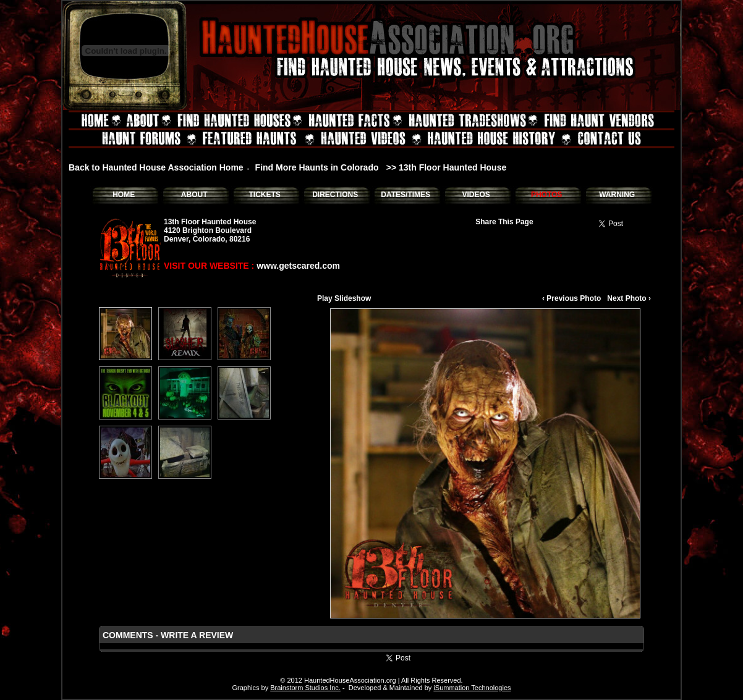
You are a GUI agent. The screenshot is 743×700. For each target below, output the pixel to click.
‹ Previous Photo (571, 298)
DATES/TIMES (405, 195)
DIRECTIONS (335, 195)
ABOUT (194, 195)
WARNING (617, 195)
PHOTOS (546, 195)
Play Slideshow (344, 298)
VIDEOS (476, 195)
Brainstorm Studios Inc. (305, 688)
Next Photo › (629, 298)
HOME (124, 195)
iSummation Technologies (472, 688)
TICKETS (264, 195)
